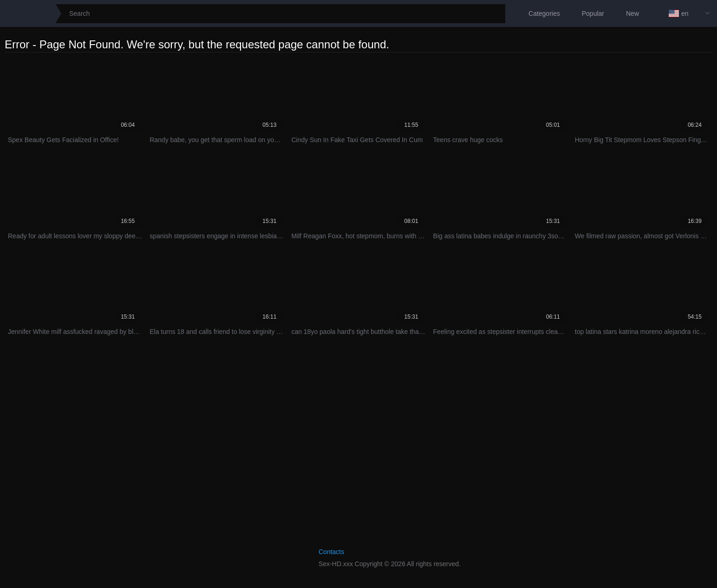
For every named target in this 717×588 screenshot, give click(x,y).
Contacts (331, 552)
